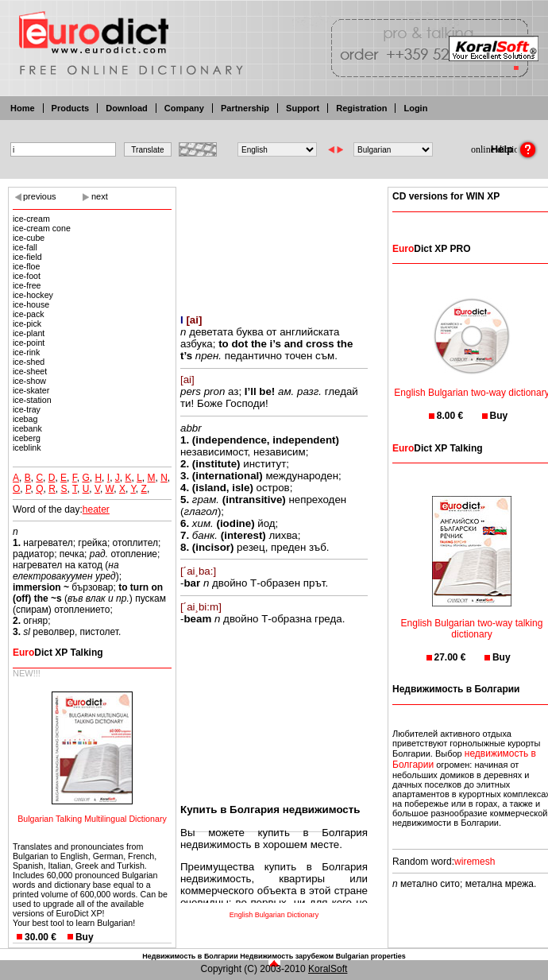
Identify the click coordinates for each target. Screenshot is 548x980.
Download (127, 108)
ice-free (27, 285)
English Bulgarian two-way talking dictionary (472, 619)
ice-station (32, 400)
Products (71, 108)
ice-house (31, 304)
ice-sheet (30, 371)
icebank (27, 428)
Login (415, 108)
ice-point (29, 343)
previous (40, 196)
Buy (85, 937)
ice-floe (26, 266)
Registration (361, 108)
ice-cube (29, 238)
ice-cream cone (42, 228)
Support (303, 108)
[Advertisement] (274, 240)
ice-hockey (33, 295)
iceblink (27, 447)
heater (96, 509)
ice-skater (31, 390)
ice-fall (25, 247)
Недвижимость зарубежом (287, 956)
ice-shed (29, 362)
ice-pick (27, 323)
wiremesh (475, 862)
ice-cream (31, 219)
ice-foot (27, 276)
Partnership (245, 108)
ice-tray (27, 409)
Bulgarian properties (371, 956)
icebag (25, 419)
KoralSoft (328, 969)
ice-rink (26, 352)
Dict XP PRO (431, 249)
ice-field (27, 257)
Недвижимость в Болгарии (190, 956)
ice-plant (29, 333)
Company (184, 108)
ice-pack (29, 314)
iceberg (27, 438)
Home (23, 108)
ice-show (29, 381)
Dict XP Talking (58, 653)
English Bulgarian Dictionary (274, 915)
